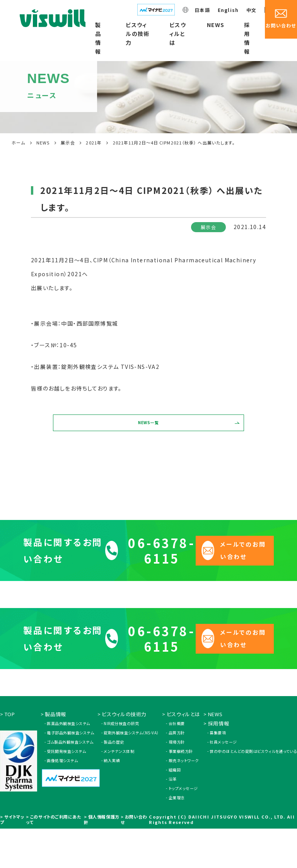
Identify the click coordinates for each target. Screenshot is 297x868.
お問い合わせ (134, 859)
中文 (251, 10)
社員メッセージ (223, 781)
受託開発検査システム (66, 791)
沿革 (173, 818)
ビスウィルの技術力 (138, 34)
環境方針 (177, 781)
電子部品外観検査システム (70, 772)
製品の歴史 (114, 781)
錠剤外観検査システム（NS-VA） (131, 772)
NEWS (216, 25)
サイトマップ (12, 859)
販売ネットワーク (184, 800)
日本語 (202, 10)
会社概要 (177, 763)
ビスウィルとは (178, 34)
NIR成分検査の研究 (121, 763)
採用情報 (247, 38)
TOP (10, 753)
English (228, 10)
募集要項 (218, 772)
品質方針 (177, 772)
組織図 (175, 809)
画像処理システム (62, 800)
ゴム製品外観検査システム (70, 781)
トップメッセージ (183, 828)
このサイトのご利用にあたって (54, 859)
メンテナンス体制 (119, 791)
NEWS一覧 (149, 429)
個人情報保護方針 (102, 859)
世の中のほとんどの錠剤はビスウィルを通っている (253, 791)
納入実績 (112, 800)
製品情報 (98, 38)
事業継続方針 (181, 791)
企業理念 (177, 837)
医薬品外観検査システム (68, 763)
